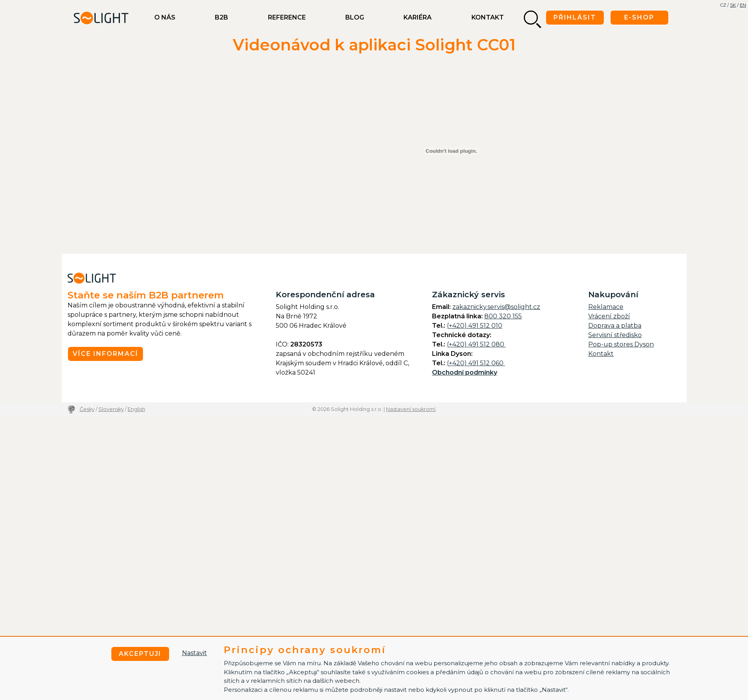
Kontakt (488, 17)
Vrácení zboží (609, 316)
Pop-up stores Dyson (621, 344)
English (137, 409)
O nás (165, 17)
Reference (287, 17)
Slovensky (111, 409)
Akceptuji (140, 654)
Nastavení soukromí (411, 409)
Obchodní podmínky (465, 372)
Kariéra (418, 17)
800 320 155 (503, 316)
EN (743, 5)
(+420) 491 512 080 (476, 344)
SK (733, 5)
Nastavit (195, 653)
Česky (87, 409)
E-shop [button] (639, 17)
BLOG (355, 17)
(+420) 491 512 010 (475, 326)
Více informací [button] (105, 354)
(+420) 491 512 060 (476, 363)
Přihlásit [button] (575, 17)
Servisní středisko (615, 335)
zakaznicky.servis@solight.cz (496, 307)
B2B (221, 17)
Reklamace (606, 307)
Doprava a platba (615, 326)
